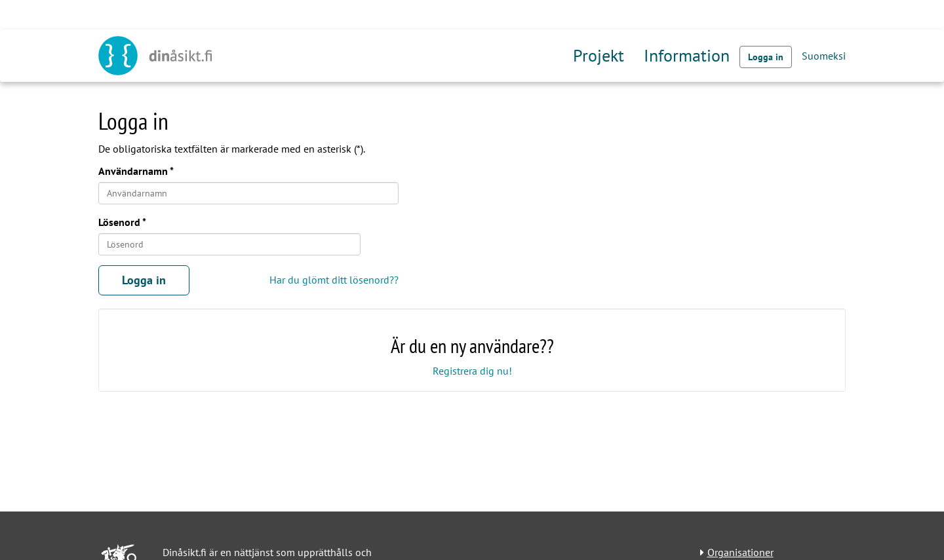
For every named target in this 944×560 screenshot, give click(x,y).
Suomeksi (824, 56)
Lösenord (119, 222)
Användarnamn (133, 171)
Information (687, 55)
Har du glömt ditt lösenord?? (334, 280)
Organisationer (740, 552)
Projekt (599, 55)
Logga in (766, 57)
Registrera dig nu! (472, 371)
